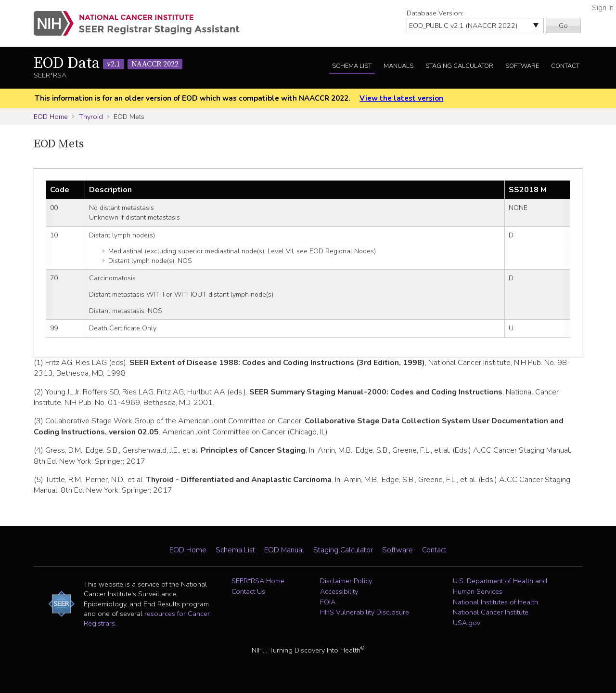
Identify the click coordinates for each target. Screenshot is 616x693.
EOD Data (108, 64)
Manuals (398, 66)
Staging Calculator (459, 66)
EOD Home (51, 117)
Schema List (352, 66)
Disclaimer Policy (346, 581)
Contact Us (248, 591)
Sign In (603, 8)
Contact (565, 66)
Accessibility (339, 591)
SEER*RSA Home (258, 581)
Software (522, 66)
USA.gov (467, 623)
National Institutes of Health (495, 602)
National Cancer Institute (491, 612)
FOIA (328, 602)
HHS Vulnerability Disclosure (365, 612)
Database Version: (435, 13)
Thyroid (91, 117)
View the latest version (401, 98)
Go (563, 26)
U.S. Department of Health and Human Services (500, 586)
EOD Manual (284, 550)
